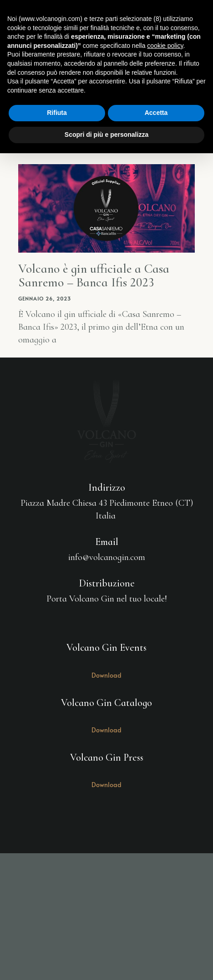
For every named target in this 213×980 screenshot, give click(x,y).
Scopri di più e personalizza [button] (106, 135)
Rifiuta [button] (57, 113)
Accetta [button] (156, 113)
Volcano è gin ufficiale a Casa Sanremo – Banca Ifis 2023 (94, 276)
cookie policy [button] (165, 46)
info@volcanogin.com (107, 557)
